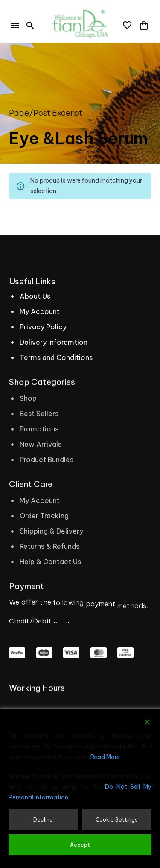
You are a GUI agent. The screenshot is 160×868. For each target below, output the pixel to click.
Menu (15, 26)
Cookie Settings (117, 820)
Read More (105, 757)
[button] (30, 26)
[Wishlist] (127, 26)
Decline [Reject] (43, 820)
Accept (80, 845)
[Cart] (144, 26)
